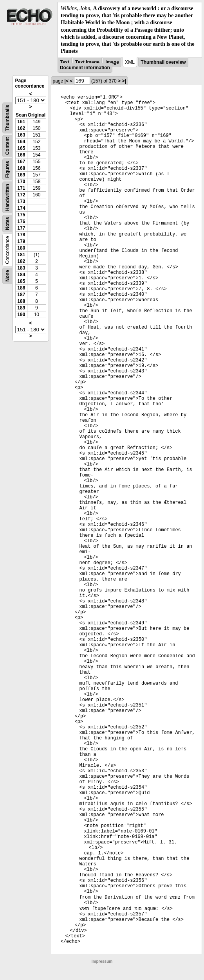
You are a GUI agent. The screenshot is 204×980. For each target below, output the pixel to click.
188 (21, 301)
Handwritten (7, 197)
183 (21, 268)
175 (21, 215)
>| (124, 81)
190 (21, 315)
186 (21, 288)
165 (21, 148)
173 (21, 201)
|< (67, 81)
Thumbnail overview (163, 62)
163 (21, 135)
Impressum (102, 961)
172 (21, 195)
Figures (7, 170)
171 (21, 188)
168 (21, 168)
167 (21, 162)
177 (21, 228)
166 (21, 155)
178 (21, 235)
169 (21, 175)
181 (21, 255)
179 (21, 241)
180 (21, 248)
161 (21, 122)
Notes (7, 224)
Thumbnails (7, 118)
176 (21, 221)
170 (21, 182)
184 (21, 275)
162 (21, 128)
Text (65, 62)
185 (21, 281)
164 (21, 142)
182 (21, 261)
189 (21, 308)
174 (21, 208)
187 (21, 295)
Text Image (87, 62)
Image (112, 62)
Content (7, 146)
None (7, 276)
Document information (85, 68)
